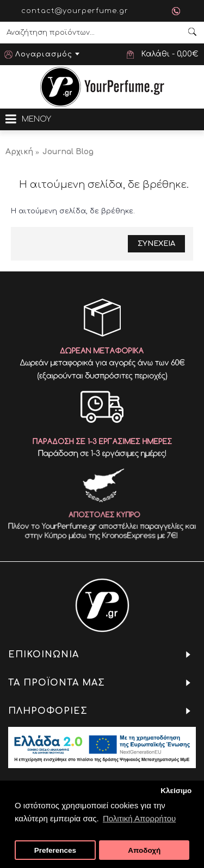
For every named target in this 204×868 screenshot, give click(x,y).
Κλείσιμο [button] (176, 791)
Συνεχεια (156, 244)
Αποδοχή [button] (144, 850)
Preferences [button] (55, 850)
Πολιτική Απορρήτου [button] (139, 818)
